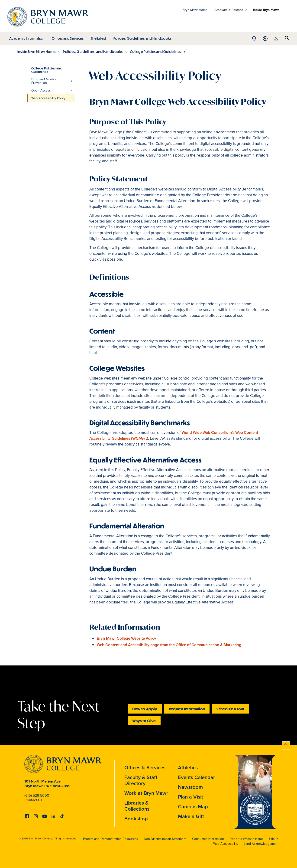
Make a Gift (191, 816)
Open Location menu (254, 39)
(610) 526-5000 (37, 795)
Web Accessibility (226, 844)
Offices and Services (67, 37)
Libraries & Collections (137, 806)
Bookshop (136, 819)
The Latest (97, 37)
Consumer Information (208, 839)
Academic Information (27, 37)
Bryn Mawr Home (195, 10)
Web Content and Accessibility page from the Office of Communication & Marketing (169, 645)
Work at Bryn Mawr (146, 793)
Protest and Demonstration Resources (111, 839)
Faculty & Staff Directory (141, 780)
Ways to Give (144, 721)
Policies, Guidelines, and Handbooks (141, 37)
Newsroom (190, 787)
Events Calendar (197, 777)
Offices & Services (145, 768)
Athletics (188, 768)
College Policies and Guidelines (155, 52)
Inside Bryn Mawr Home (36, 52)
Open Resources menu (276, 39)
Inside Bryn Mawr (266, 10)
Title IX (274, 839)
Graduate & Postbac (229, 10)
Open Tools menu (265, 39)
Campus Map (193, 807)
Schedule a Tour (230, 709)
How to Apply (145, 709)
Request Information (187, 709)
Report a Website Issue (246, 839)
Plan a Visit (190, 797)
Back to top (286, 745)
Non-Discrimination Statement (165, 839)
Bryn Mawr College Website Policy (126, 638)
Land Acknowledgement (261, 844)
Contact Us (33, 800)
